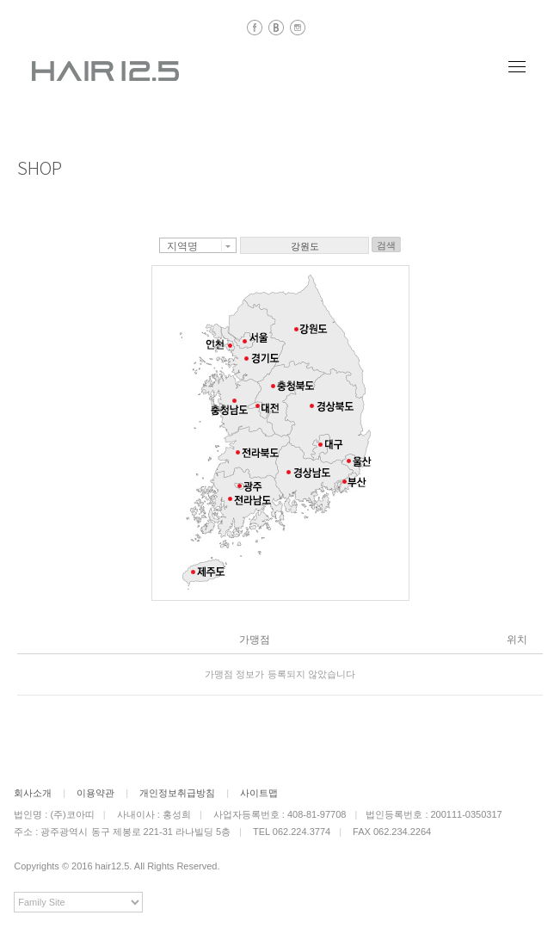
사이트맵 (259, 793)
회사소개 (33, 793)
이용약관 (95, 793)
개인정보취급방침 (177, 793)
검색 (386, 245)
